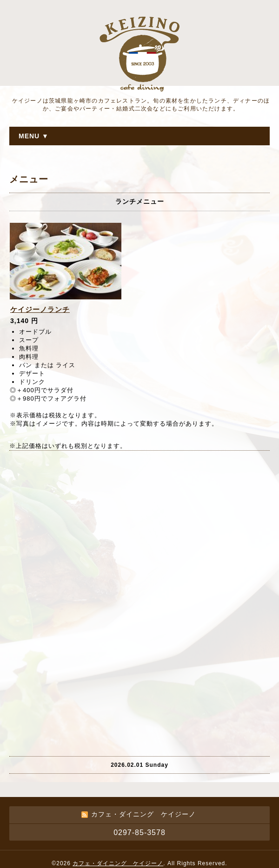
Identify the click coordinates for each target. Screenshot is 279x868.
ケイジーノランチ (40, 309)
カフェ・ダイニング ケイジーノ (118, 863)
